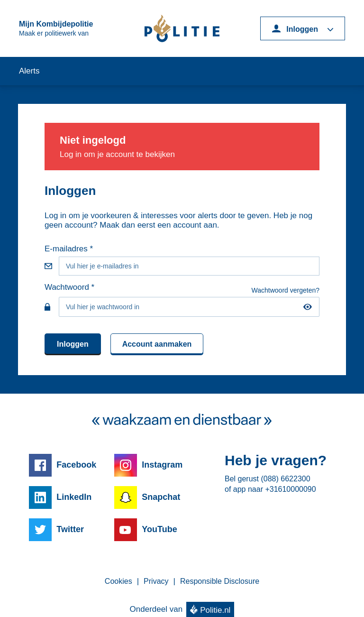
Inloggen (73, 344)
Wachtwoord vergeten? (286, 290)
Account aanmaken (157, 344)
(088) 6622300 (285, 479)
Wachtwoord (67, 287)
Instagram (162, 465)
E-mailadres (66, 249)
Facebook (76, 465)
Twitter (70, 529)
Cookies (118, 581)
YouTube (159, 529)
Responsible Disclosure (220, 581)
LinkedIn (74, 497)
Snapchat (161, 497)
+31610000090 (290, 489)
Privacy (156, 581)
